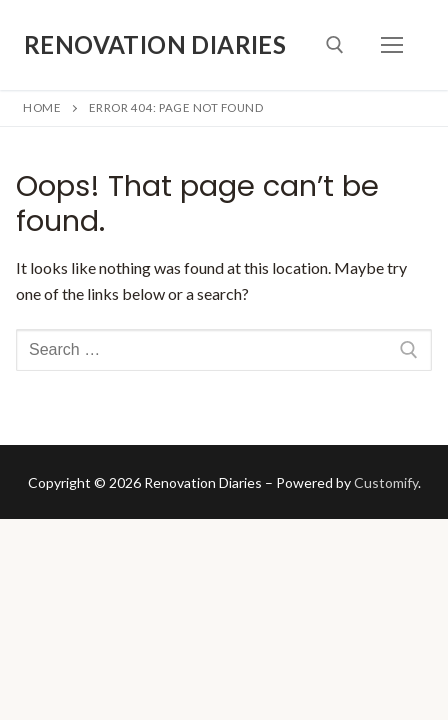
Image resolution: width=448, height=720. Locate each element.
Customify (386, 482)
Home (42, 107)
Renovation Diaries (155, 44)
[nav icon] (392, 45)
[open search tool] (335, 45)
